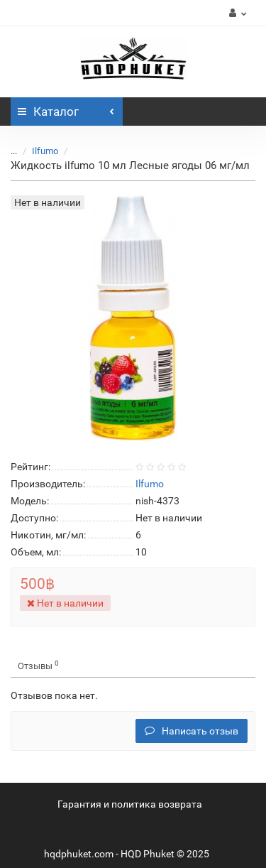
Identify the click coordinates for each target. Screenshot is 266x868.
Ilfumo (45, 151)
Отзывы (38, 665)
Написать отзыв (192, 731)
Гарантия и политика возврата (130, 804)
